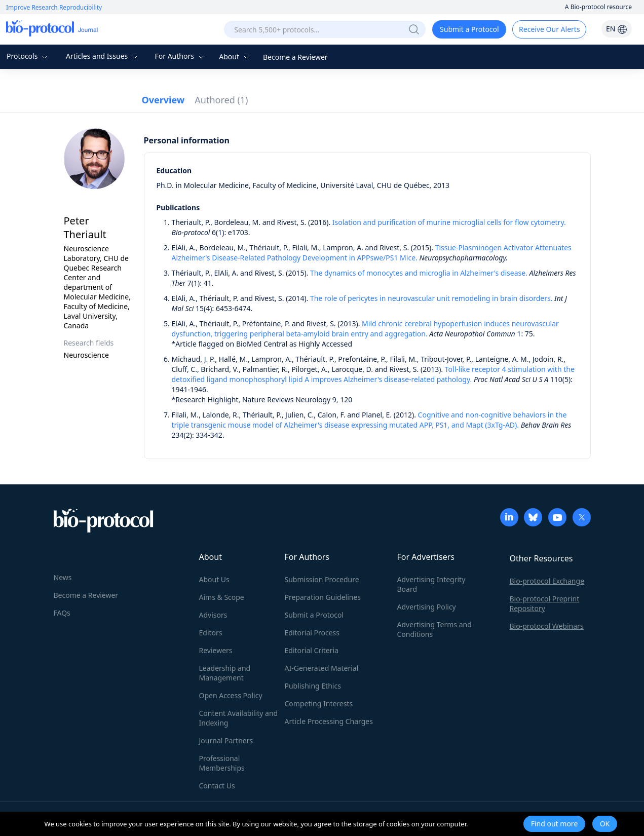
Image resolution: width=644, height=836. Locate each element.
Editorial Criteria (312, 650)
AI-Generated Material (322, 668)
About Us (214, 579)
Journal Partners (226, 740)
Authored (221, 100)
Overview (163, 100)
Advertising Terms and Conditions (434, 629)
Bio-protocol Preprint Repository (545, 603)
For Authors (180, 56)
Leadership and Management (225, 673)
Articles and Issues (103, 56)
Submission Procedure (322, 579)
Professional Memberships (222, 763)
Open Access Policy (231, 695)
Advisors (213, 615)
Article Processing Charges (329, 721)
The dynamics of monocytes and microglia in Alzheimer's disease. (419, 273)
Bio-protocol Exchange (547, 581)
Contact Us (217, 786)
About (235, 56)
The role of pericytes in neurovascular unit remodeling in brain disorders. (431, 298)
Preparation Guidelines (323, 597)
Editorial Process (312, 633)
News (63, 577)
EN (617, 29)
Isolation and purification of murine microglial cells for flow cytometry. (449, 222)
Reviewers (216, 650)
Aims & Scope (222, 597)
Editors (211, 633)
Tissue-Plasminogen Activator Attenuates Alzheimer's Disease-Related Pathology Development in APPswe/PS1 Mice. (372, 253)
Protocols (28, 56)
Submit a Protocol (469, 29)
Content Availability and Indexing (239, 718)
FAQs (62, 613)
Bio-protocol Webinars (547, 626)
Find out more (555, 824)
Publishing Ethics (313, 686)
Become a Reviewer (295, 57)
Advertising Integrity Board (431, 584)
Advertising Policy (427, 607)
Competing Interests (319, 704)
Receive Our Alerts (549, 29)
